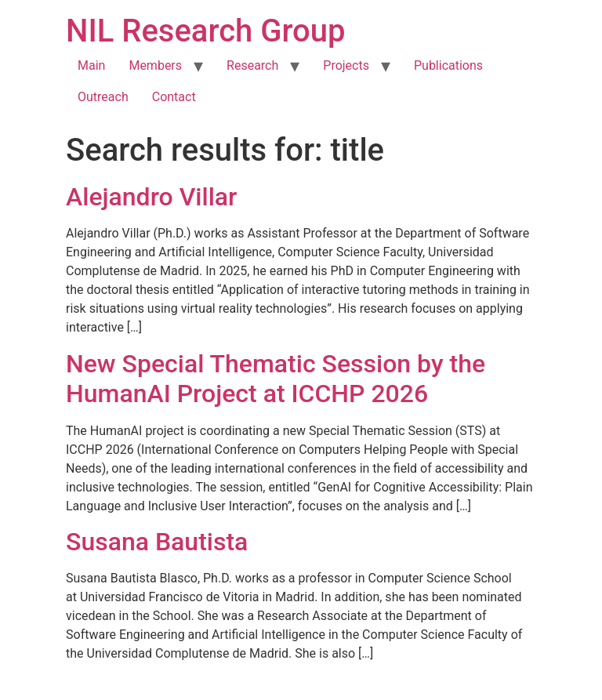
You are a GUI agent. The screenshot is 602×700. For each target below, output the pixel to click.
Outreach (103, 97)
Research (252, 65)
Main (91, 65)
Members (155, 65)
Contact (174, 97)
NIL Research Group (206, 31)
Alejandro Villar (151, 197)
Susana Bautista (157, 542)
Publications (448, 65)
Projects (346, 65)
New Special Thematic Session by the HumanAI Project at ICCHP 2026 (276, 379)
